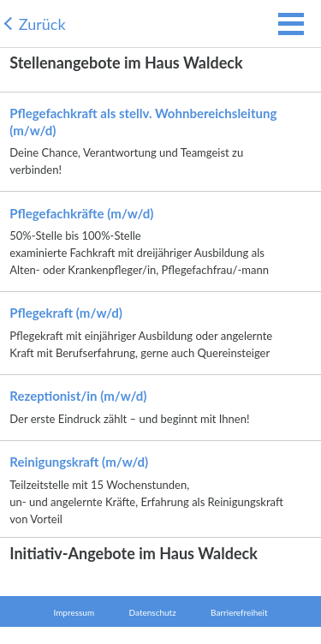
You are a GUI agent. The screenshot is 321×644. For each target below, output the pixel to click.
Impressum (74, 612)
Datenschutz (153, 612)
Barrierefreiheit (239, 612)
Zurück (42, 24)
